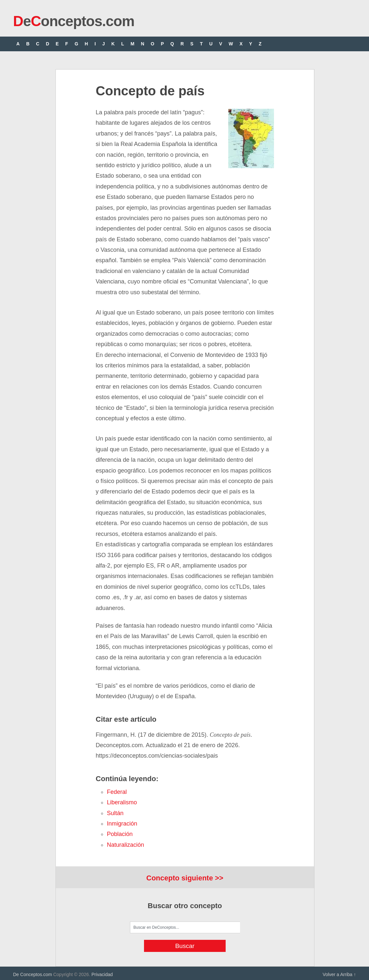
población (120, 834)
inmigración (122, 824)
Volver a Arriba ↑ (339, 974)
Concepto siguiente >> (185, 878)
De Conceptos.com (32, 974)
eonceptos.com (74, 21)
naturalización (125, 845)
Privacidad (102, 974)
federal (117, 792)
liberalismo (122, 802)
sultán (115, 813)
